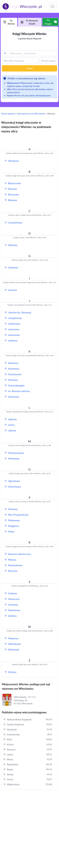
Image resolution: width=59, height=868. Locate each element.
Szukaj (29, 68)
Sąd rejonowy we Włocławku (31, 114)
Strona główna (8, 114)
